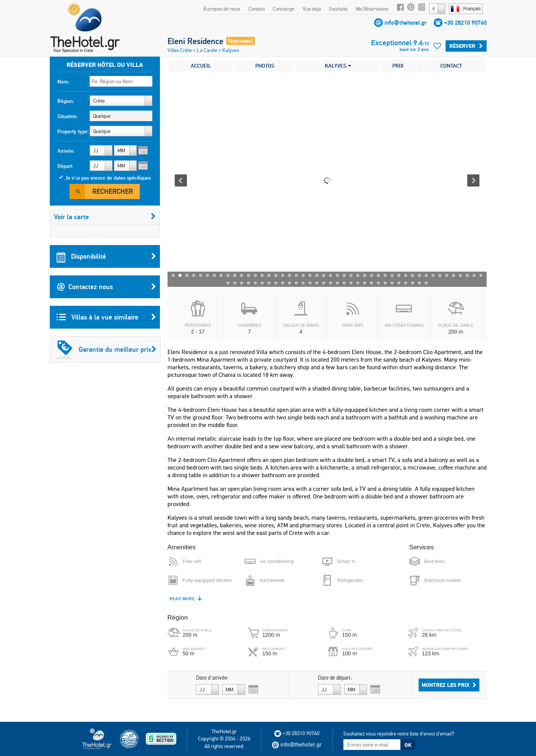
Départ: (66, 166)
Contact (257, 9)
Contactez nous (106, 287)
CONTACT (451, 66)
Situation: (68, 116)
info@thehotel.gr (406, 23)
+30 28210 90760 (465, 23)
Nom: (64, 82)
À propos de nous (222, 9)
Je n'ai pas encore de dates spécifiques (108, 178)
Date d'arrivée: (212, 678)
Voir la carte (105, 217)
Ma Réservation (372, 9)
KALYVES (338, 66)
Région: (66, 101)
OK (408, 745)
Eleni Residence (195, 41)
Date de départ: (335, 678)
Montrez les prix (449, 685)
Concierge (284, 9)
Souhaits (338, 9)
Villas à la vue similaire (106, 317)
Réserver (466, 46)
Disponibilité (106, 256)
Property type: (73, 131)
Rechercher (113, 191)
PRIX (398, 66)
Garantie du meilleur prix (106, 350)
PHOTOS (265, 66)
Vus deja (312, 9)
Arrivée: (66, 151)
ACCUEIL (201, 66)
